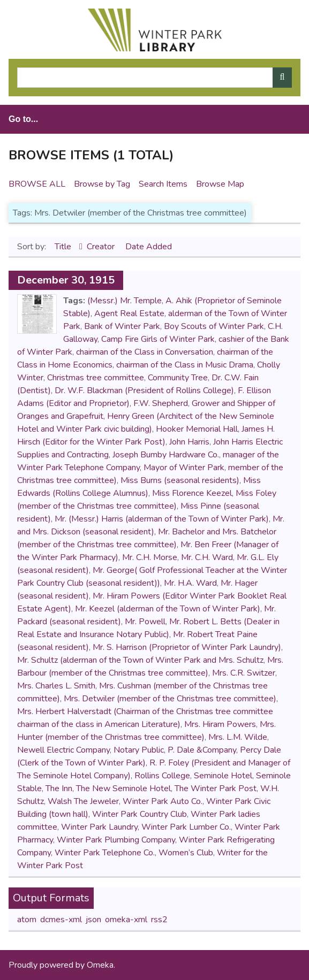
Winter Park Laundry (99, 827)
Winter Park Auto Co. (163, 801)
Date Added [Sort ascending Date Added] (149, 247)
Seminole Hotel (223, 776)
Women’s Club (186, 853)
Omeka (100, 965)
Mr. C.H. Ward (207, 557)
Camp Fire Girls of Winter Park (158, 339)
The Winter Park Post (216, 788)
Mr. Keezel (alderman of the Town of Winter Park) (168, 609)
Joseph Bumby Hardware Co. (166, 455)
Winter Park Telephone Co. (105, 853)
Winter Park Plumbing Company (116, 840)
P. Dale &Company (202, 750)
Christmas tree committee (96, 378)
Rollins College (162, 776)
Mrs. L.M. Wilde (238, 737)
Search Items (163, 184)
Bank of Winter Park (122, 326)
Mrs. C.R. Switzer (244, 673)
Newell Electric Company (63, 750)
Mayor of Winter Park (184, 468)
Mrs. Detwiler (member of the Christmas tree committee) (170, 699)
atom (27, 920)
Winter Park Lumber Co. (186, 827)
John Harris (189, 442)
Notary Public (139, 750)
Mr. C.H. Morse (150, 557)
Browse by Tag (102, 184)
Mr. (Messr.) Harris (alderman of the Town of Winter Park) (162, 519)
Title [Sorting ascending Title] (64, 247)
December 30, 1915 (66, 280)
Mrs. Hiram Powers (220, 724)
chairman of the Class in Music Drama (185, 365)
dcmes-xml (61, 920)
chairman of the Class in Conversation (145, 352)
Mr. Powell (145, 622)
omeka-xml (126, 920)
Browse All (37, 184)
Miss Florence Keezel (192, 493)
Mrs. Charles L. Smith (56, 686)
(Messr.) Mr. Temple (125, 301)
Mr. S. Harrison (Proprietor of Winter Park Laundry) (187, 647)
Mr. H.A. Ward (190, 583)
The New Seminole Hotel (123, 788)
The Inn (59, 788)
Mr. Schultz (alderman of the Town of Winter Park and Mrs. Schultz (140, 660)
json (93, 920)
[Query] (154, 78)
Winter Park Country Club (140, 814)
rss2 (159, 920)
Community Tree (178, 378)
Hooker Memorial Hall (197, 429)
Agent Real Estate (129, 313)
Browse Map (220, 184)
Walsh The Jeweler (83, 801)
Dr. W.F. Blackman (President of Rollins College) (144, 391)
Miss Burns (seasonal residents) (180, 480)
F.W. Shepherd (161, 403)
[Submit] (282, 78)
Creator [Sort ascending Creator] (102, 247)
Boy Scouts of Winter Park (214, 326)
